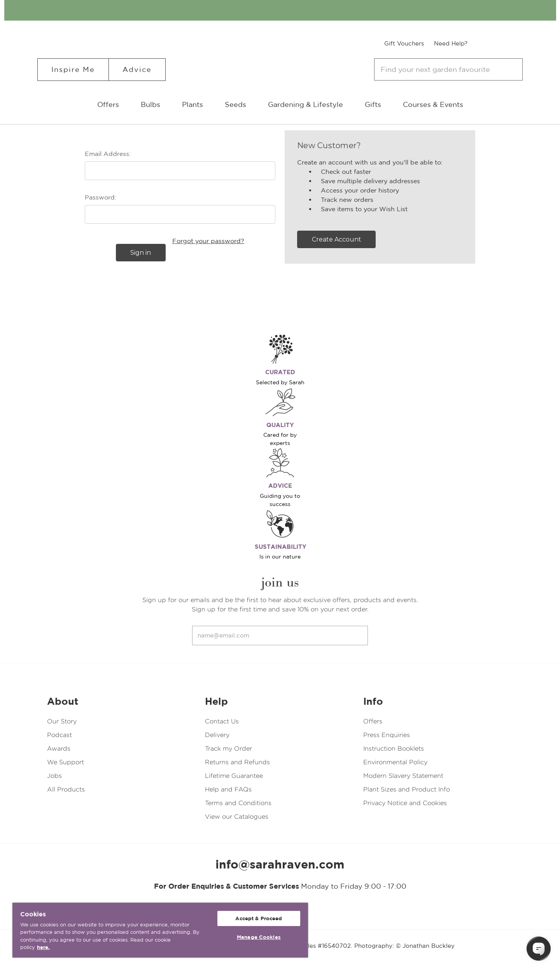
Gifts (373, 104)
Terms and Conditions (238, 803)
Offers (108, 104)
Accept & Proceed (259, 918)
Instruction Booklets (394, 749)
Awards (59, 749)
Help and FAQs (228, 789)
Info (373, 701)
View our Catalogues (237, 817)
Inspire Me (73, 69)
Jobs (54, 776)
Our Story (62, 721)
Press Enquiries (387, 735)
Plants (192, 104)
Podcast (59, 735)
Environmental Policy (395, 762)
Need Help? (451, 43)
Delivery (217, 735)
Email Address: (108, 154)
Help (216, 701)
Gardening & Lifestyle (305, 104)
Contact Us (222, 721)
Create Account (337, 239)
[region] (160, 930)
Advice (137, 69)
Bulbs (150, 104)
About (63, 701)
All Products (66, 789)
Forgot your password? (208, 241)
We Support (66, 762)
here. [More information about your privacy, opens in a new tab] (43, 947)
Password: (101, 197)
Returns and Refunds (237, 762)
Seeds (235, 104)
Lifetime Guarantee (234, 776)
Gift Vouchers (404, 43)
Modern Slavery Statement (403, 776)
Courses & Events (433, 104)
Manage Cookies (259, 937)
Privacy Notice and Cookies (405, 803)
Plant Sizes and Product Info (407, 789)
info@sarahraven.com (280, 864)
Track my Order (228, 749)
